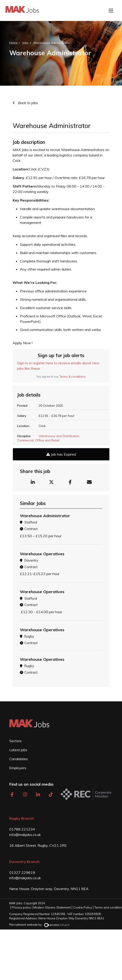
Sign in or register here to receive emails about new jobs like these (58, 366)
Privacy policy (21, 907)
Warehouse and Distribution (59, 436)
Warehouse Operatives (42, 554)
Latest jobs (18, 750)
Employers (18, 768)
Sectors (15, 741)
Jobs (25, 42)
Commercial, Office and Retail (38, 440)
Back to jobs (28, 103)
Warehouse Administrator (52, 42)
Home (13, 42)
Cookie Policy (83, 907)
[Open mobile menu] (111, 11)
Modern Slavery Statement (52, 907)
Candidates (19, 759)
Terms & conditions (73, 376)
